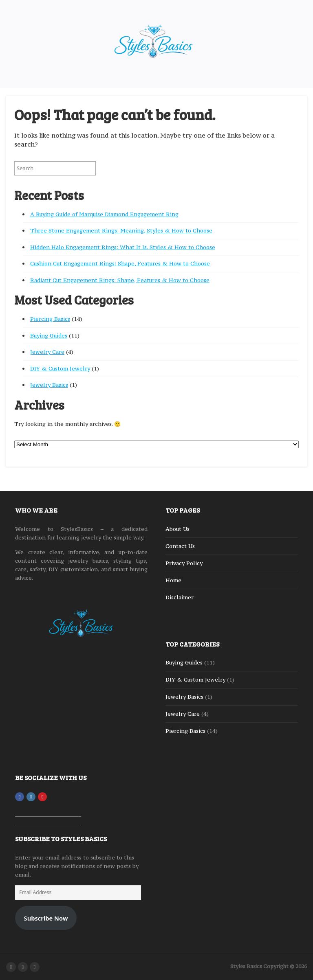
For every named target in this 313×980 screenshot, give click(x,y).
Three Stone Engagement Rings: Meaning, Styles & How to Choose (121, 230)
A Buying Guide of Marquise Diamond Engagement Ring (104, 214)
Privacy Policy (184, 563)
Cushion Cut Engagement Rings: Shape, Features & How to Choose (120, 263)
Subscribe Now (46, 918)
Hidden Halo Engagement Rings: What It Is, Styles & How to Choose (123, 247)
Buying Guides (49, 335)
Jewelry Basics (49, 385)
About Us (177, 529)
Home (173, 580)
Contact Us (180, 546)
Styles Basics (246, 966)
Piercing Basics (50, 319)
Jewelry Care (47, 352)
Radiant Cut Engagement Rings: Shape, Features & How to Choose (120, 280)
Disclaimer (180, 597)
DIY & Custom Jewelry (60, 368)
